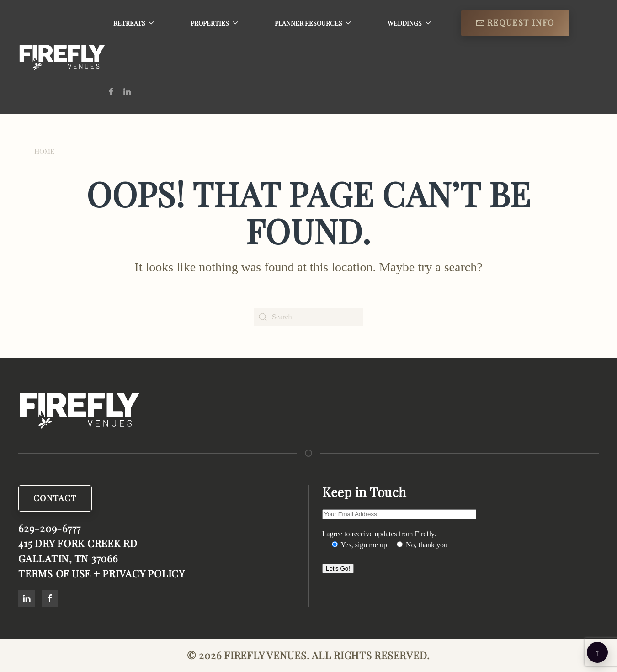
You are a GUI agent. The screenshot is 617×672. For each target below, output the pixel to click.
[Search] (308, 317)
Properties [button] (214, 23)
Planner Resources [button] (313, 23)
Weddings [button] (409, 23)
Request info (515, 22)
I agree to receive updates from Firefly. (379, 534)
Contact (55, 498)
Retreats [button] (134, 23)
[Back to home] (62, 57)
